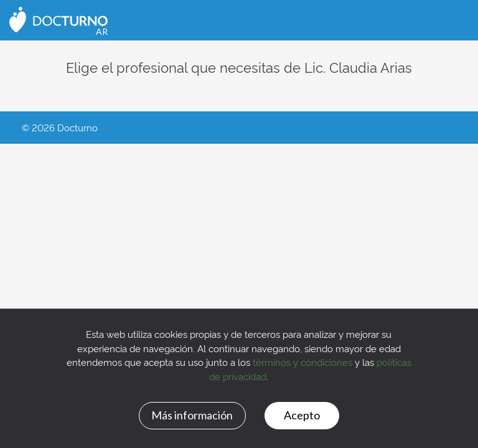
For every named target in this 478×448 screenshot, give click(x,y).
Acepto (302, 415)
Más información (192, 415)
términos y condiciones (302, 362)
